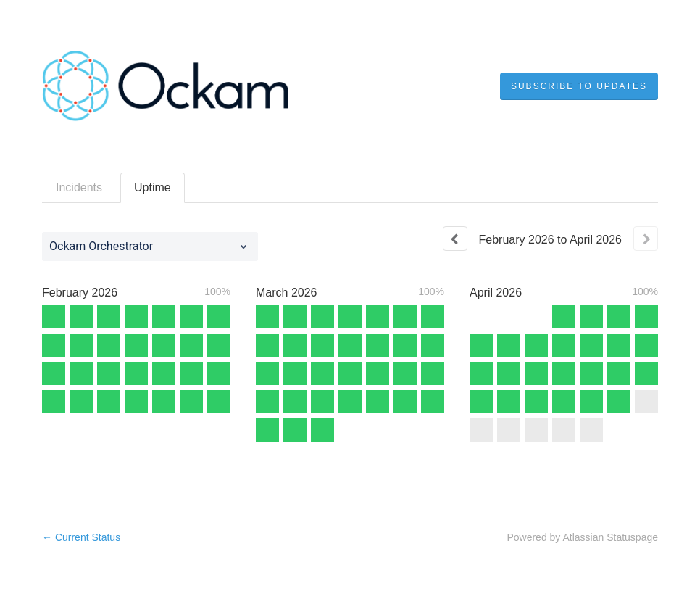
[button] (579, 86)
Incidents (79, 187)
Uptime (153, 187)
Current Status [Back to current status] (81, 537)
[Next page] (646, 239)
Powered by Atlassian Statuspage (582, 537)
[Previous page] (455, 239)
